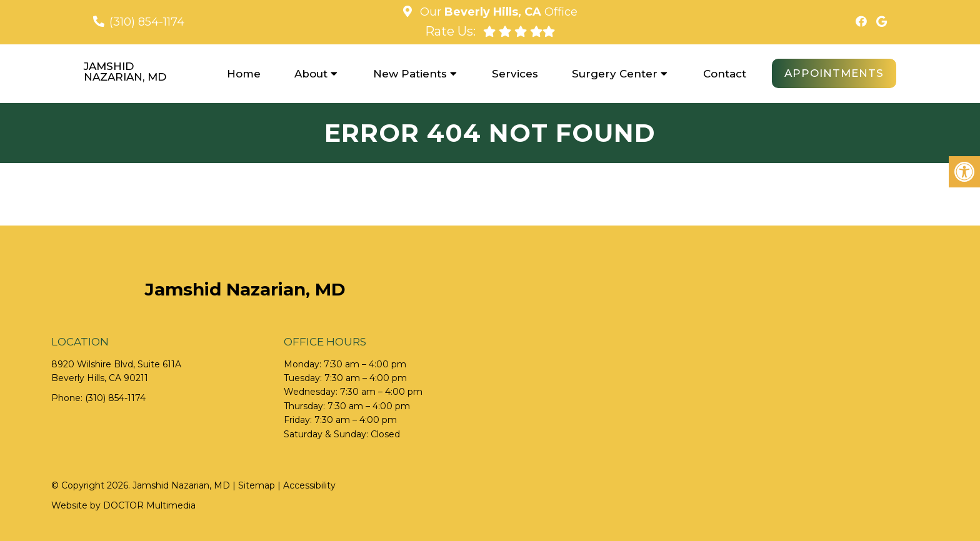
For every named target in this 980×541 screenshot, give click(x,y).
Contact (725, 74)
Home (244, 74)
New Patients (410, 74)
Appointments (834, 73)
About (311, 74)
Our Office (497, 12)
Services (515, 74)
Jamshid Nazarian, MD (125, 72)
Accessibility (309, 485)
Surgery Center (615, 74)
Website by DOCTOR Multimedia (123, 505)
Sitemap (257, 485)
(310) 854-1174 (147, 22)
